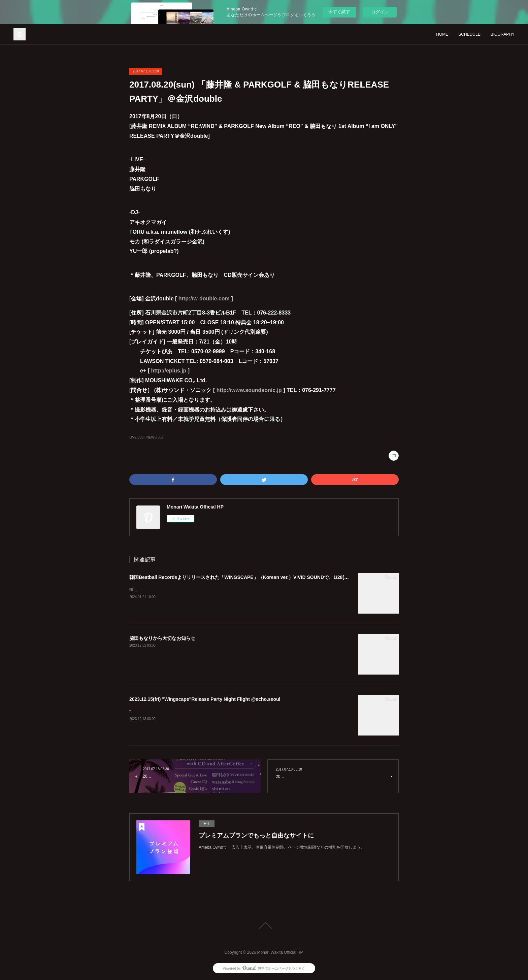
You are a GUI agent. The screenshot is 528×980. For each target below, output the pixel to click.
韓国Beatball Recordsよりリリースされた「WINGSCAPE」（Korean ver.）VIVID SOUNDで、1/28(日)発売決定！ (252, 577)
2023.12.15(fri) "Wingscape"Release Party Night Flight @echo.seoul (205, 699)
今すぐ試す (339, 12)
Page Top (264, 925)
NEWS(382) (155, 437)
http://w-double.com (204, 299)
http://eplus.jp (169, 371)
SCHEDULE (469, 34)
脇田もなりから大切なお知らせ (162, 638)
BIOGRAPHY (503, 34)
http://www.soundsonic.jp (249, 390)
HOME (442, 34)
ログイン (380, 12)
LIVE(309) (137, 437)
